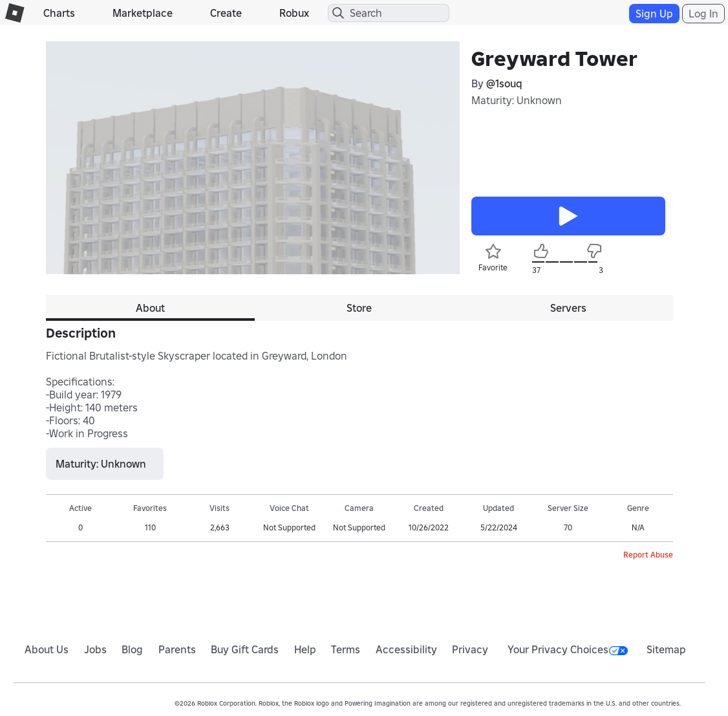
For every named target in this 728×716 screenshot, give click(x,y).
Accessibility (406, 649)
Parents (177, 649)
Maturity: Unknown (517, 100)
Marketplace (143, 13)
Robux (294, 13)
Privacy (470, 649)
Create (226, 13)
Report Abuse (648, 555)
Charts (59, 13)
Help (305, 649)
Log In (703, 14)
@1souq (504, 83)
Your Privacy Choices (568, 649)
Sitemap (666, 649)
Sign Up (654, 14)
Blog (132, 649)
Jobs (95, 649)
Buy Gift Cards (245, 649)
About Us (47, 649)
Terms (346, 649)
